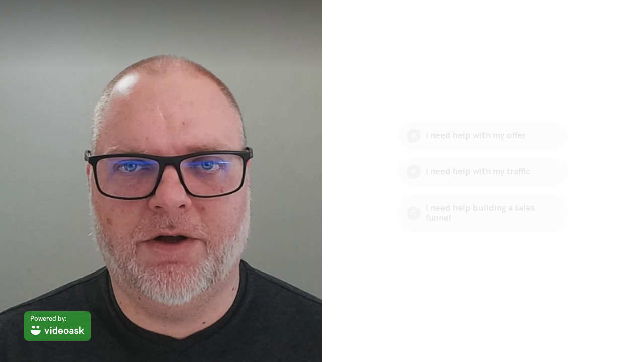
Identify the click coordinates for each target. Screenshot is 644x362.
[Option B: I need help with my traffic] (483, 172)
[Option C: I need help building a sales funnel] (483, 213)
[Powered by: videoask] (57, 326)
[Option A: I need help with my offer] (483, 136)
